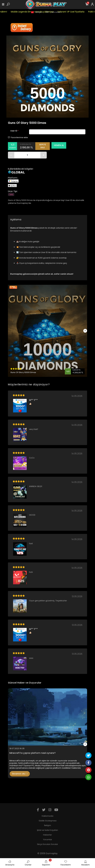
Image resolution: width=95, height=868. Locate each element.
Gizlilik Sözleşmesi (48, 821)
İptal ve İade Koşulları (47, 830)
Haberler (47, 835)
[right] (85, 331)
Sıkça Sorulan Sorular (47, 844)
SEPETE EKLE (43, 146)
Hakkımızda (47, 816)
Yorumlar (48, 840)
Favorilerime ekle (18, 137)
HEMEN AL (59, 145)
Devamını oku (20, 774)
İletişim (48, 825)
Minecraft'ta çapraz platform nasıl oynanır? (33, 753)
